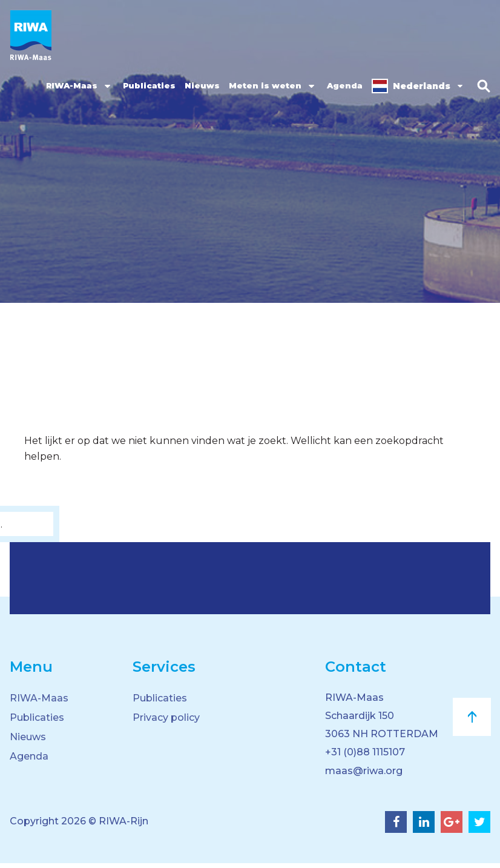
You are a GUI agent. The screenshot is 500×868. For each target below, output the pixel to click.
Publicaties (147, 85)
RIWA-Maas (69, 85)
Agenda (342, 85)
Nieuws (200, 85)
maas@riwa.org (364, 776)
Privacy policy (166, 717)
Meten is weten (263, 85)
